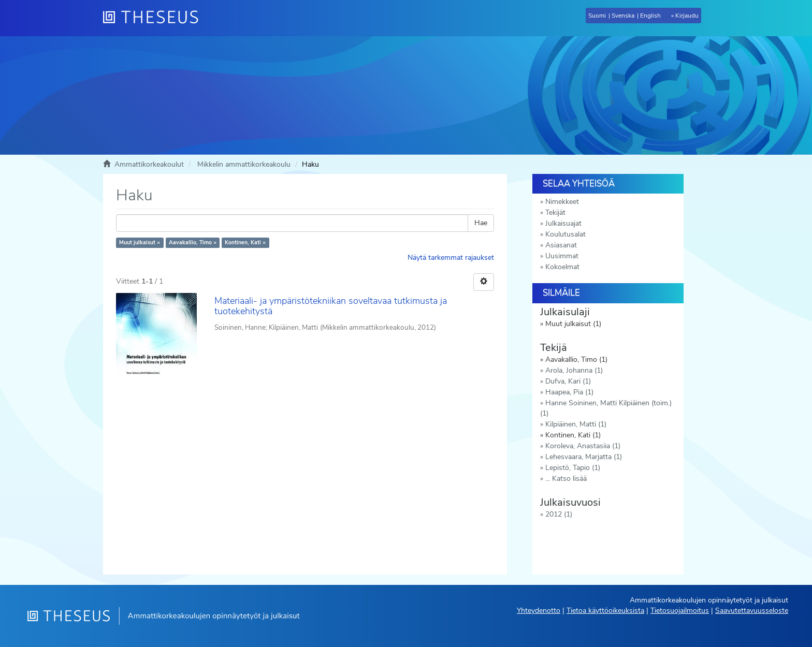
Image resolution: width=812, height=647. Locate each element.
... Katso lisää (566, 479)
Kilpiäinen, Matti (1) (576, 424)
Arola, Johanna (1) (574, 370)
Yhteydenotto (539, 611)
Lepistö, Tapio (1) (573, 468)
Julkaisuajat (563, 223)
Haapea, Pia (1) (569, 392)
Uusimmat (562, 256)
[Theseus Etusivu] (155, 18)
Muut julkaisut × (140, 242)
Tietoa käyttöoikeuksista (605, 611)
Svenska (623, 16)
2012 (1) (559, 514)
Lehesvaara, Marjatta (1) (584, 457)
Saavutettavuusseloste (752, 611)
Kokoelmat (562, 267)
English (650, 16)
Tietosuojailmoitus (680, 611)
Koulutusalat (565, 234)
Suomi (597, 16)
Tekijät (555, 212)
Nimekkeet (562, 202)
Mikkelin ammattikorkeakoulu (244, 164)
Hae (481, 223)
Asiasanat (561, 245)
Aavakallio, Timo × (193, 242)
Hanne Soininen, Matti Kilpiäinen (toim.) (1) (606, 408)
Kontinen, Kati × (245, 242)
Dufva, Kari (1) (568, 381)
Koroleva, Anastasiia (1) (583, 446)
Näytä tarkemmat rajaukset (451, 258)
